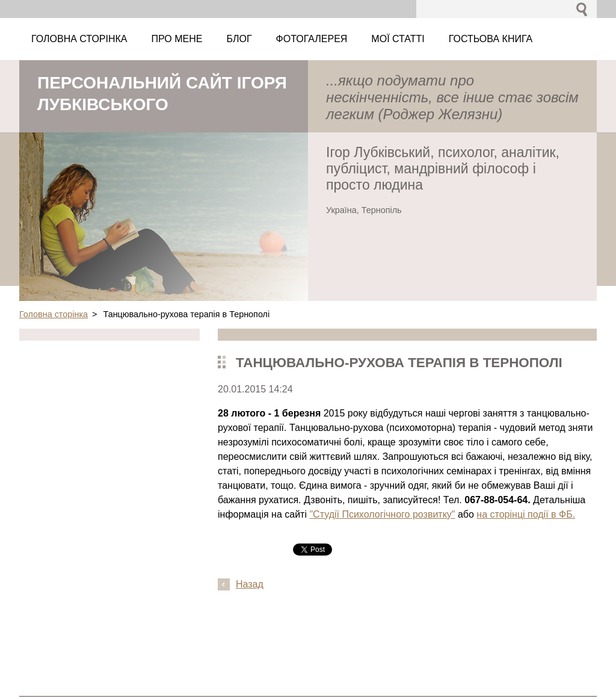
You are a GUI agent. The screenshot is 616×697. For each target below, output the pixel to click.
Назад (250, 584)
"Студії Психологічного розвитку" (382, 514)
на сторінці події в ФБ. (526, 514)
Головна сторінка (54, 314)
